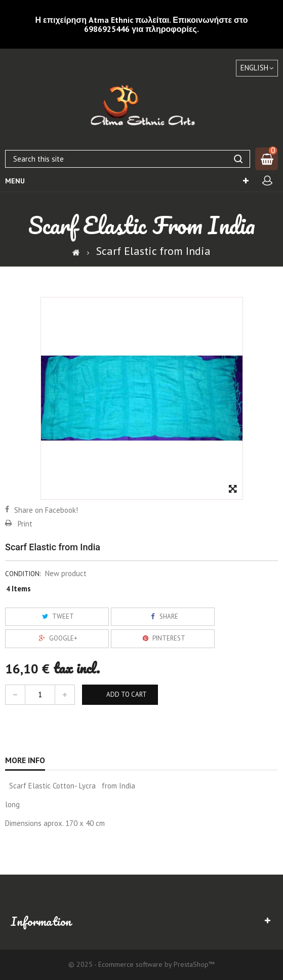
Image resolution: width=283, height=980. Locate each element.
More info (25, 760)
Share (163, 616)
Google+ (57, 638)
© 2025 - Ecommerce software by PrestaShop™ (141, 964)
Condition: (23, 574)
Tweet (57, 616)
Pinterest (163, 638)
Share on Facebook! (46, 510)
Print (25, 524)
